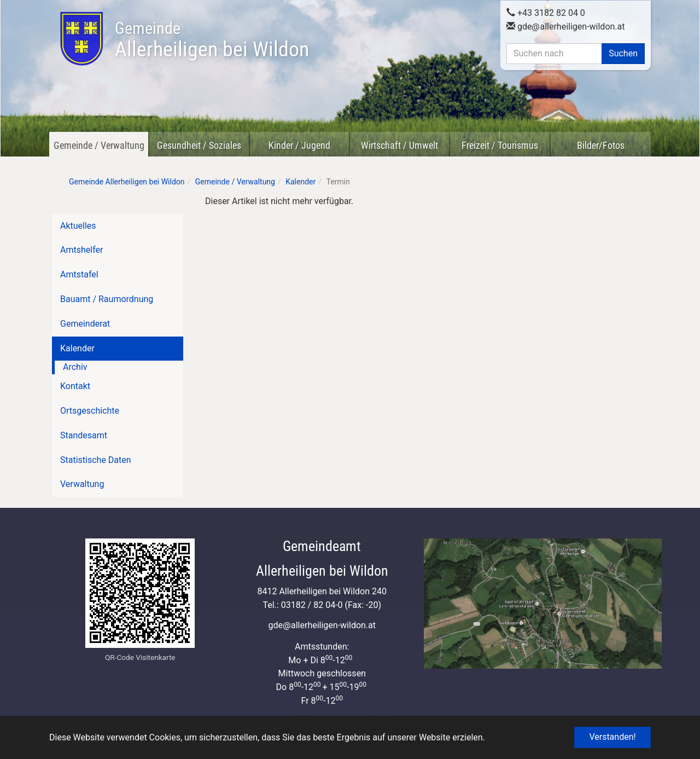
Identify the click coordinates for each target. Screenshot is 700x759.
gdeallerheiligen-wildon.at (566, 26)
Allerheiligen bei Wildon (212, 40)
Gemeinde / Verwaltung (99, 145)
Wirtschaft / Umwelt (399, 145)
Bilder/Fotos (601, 145)
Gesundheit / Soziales (199, 145)
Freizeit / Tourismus (500, 145)
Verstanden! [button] (612, 737)
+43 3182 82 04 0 (546, 12)
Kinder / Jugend (299, 145)
